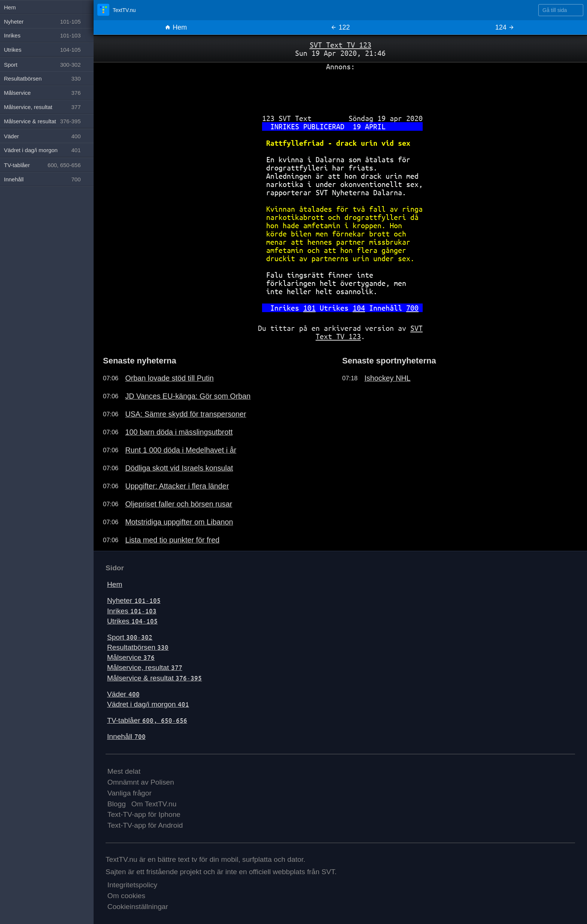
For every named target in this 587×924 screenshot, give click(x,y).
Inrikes (132, 611)
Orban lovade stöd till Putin (169, 378)
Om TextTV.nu (154, 804)
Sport (130, 637)
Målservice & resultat (154, 678)
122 (340, 27)
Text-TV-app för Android (145, 825)
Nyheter (134, 600)
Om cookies (126, 896)
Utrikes (132, 621)
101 (309, 308)
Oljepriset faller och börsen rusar (179, 504)
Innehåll (126, 736)
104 (359, 308)
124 (505, 27)
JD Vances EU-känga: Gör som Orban (188, 396)
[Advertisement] (340, 90)
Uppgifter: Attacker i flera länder (177, 486)
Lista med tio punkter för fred (172, 540)
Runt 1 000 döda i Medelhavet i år (181, 450)
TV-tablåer (147, 720)
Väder (123, 694)
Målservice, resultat (145, 668)
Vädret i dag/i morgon (148, 704)
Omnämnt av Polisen (141, 782)
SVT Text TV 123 (340, 45)
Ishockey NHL (387, 378)
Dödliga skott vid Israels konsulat (179, 468)
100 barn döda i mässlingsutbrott (179, 432)
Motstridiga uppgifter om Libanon (179, 522)
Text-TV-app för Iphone (144, 814)
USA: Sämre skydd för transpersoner (185, 414)
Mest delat (124, 771)
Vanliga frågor (130, 793)
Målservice (131, 657)
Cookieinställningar (138, 907)
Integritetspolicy (132, 885)
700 (412, 308)
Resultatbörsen (138, 647)
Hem (176, 27)
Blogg (117, 804)
